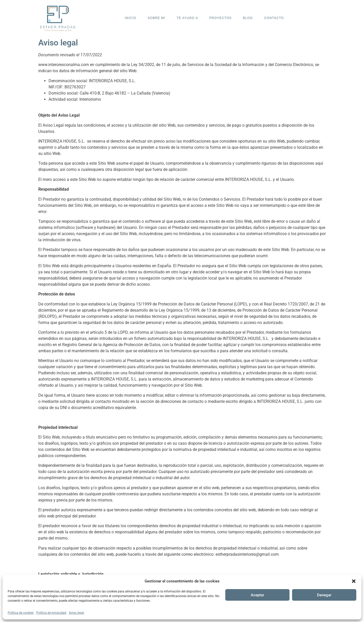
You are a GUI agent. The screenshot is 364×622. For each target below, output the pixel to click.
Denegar (324, 595)
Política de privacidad (51, 613)
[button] (354, 581)
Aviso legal (76, 613)
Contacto (274, 18)
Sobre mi (156, 18)
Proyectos (221, 18)
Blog (248, 18)
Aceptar (257, 595)
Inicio (130, 18)
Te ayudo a (187, 18)
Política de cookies (21, 613)
